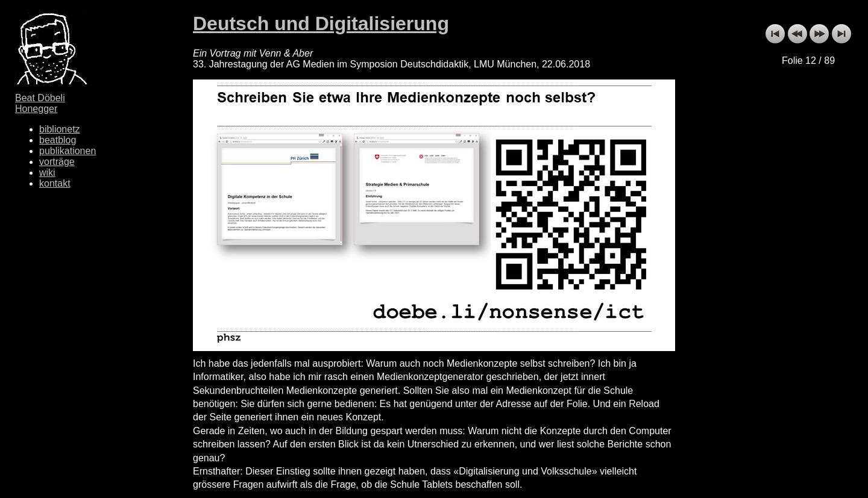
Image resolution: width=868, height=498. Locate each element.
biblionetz (60, 129)
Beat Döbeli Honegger (40, 103)
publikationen (68, 151)
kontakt (55, 183)
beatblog (58, 140)
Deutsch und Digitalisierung (321, 23)
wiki (47, 173)
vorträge (57, 162)
